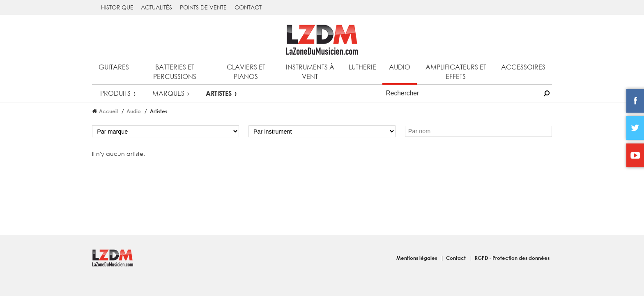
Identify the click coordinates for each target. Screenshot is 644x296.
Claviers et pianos (246, 72)
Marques (168, 93)
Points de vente (203, 7)
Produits (115, 93)
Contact (248, 7)
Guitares (114, 67)
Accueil (108, 111)
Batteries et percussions (175, 72)
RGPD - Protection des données (512, 258)
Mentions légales (417, 258)
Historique (117, 7)
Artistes (219, 93)
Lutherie (362, 67)
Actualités (156, 7)
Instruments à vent (310, 72)
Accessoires (523, 67)
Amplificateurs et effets (456, 72)
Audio (400, 67)
